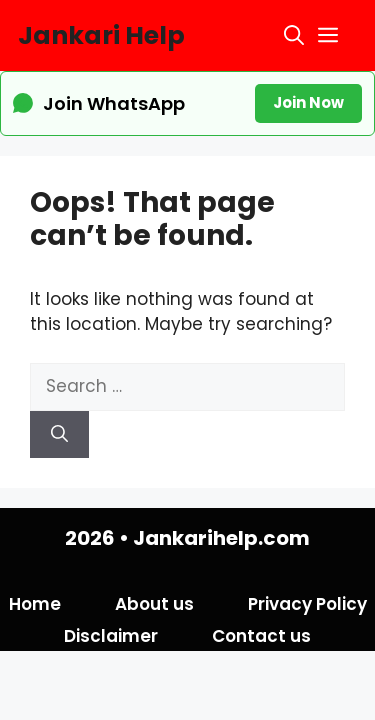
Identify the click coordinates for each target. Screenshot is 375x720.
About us (154, 604)
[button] (294, 35)
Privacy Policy (307, 604)
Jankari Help (101, 35)
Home (35, 604)
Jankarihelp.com (221, 538)
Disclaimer (111, 636)
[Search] (59, 435)
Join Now (308, 102)
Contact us (261, 636)
